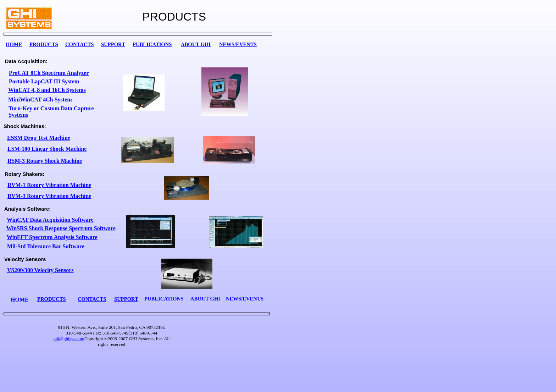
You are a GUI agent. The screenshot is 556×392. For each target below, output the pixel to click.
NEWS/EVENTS (238, 44)
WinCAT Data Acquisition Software (50, 220)
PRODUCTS (44, 44)
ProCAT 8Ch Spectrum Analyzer (49, 73)
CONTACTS (79, 44)
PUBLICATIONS (152, 44)
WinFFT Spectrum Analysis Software (52, 237)
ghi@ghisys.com (69, 339)
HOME (14, 44)
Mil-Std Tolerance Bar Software (46, 246)
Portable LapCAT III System (44, 81)
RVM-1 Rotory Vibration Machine (49, 185)
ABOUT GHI (196, 44)
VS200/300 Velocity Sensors (40, 270)
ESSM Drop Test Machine (39, 138)
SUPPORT (113, 44)
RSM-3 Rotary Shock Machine (45, 161)
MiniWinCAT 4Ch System (40, 100)
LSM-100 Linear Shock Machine (47, 149)
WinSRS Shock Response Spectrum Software (61, 228)
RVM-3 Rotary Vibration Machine (49, 196)
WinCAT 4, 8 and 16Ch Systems (47, 90)
